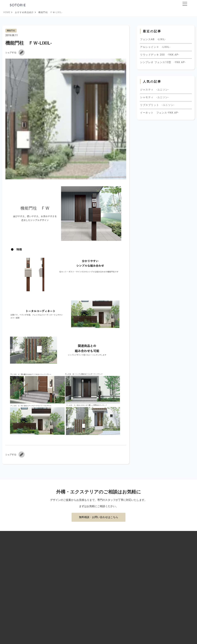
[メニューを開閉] (185, 4)
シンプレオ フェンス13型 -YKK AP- (163, 62)
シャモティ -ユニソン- (155, 97)
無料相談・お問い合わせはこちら (99, 517)
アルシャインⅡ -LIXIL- (155, 47)
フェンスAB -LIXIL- (153, 39)
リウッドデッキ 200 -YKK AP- (160, 55)
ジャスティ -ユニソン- (155, 90)
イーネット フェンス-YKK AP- (159, 113)
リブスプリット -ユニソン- (157, 105)
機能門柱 (11, 31)
